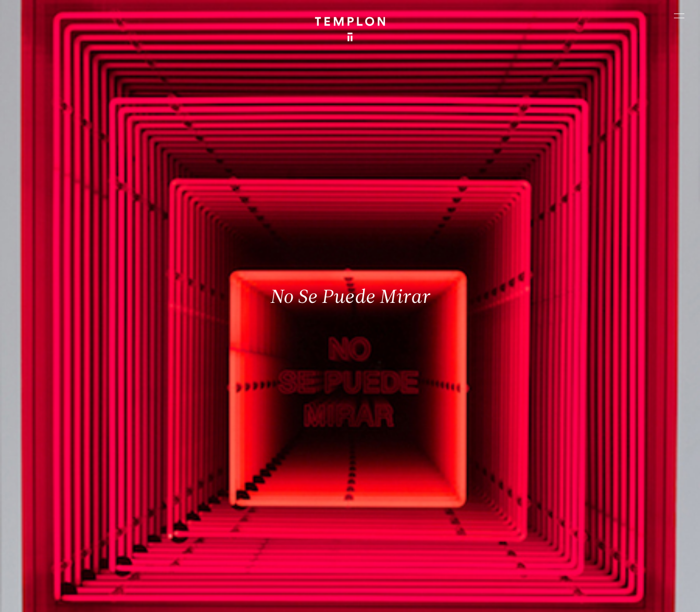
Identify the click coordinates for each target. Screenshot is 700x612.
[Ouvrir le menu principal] (679, 16)
